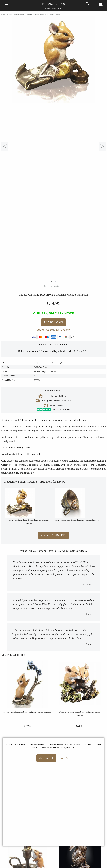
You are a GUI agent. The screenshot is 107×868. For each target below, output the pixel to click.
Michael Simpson (19, 15)
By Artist (9, 15)
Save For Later (62, 330)
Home (3, 15)
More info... (83, 351)
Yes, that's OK (46, 758)
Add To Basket (53, 322)
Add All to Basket (53, 535)
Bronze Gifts (54, 4)
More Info (64, 758)
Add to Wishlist (45, 330)
